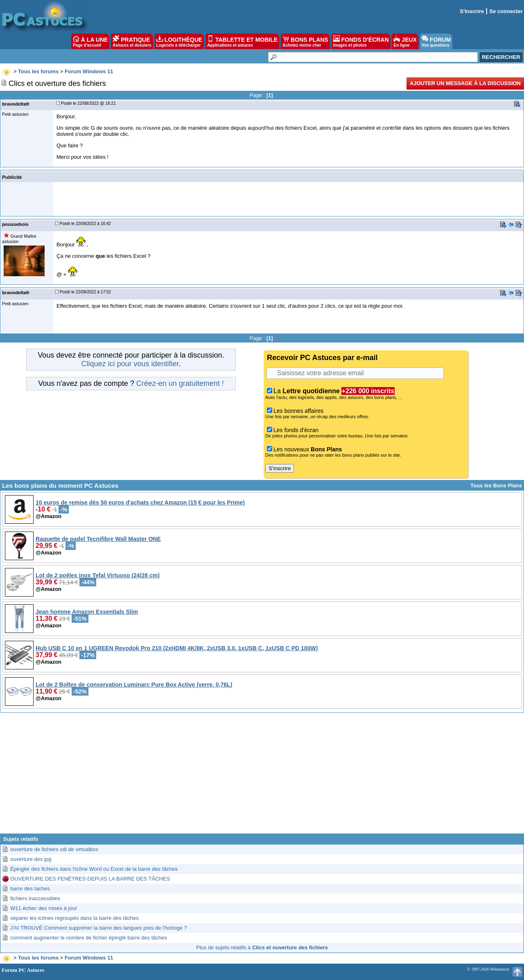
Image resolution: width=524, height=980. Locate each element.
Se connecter (506, 11)
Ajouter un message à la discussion (465, 83)
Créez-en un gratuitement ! (180, 383)
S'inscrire (472, 11)
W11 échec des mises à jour (44, 908)
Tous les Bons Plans (496, 485)
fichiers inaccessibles (35, 898)
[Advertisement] (262, 776)
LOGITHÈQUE (179, 41)
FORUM (436, 41)
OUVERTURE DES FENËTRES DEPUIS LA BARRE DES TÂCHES (90, 879)
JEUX (405, 41)
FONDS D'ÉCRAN (361, 41)
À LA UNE (90, 41)
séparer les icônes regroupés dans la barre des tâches (75, 918)
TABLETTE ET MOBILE (242, 41)
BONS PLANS (305, 41)
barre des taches (30, 889)
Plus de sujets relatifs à (262, 947)
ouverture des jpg (31, 859)
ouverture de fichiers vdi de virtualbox (54, 849)
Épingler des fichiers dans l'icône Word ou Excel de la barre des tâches (94, 869)
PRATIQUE (132, 41)
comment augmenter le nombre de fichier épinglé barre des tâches (89, 938)
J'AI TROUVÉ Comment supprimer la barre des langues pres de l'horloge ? (99, 928)
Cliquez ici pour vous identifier (130, 364)
